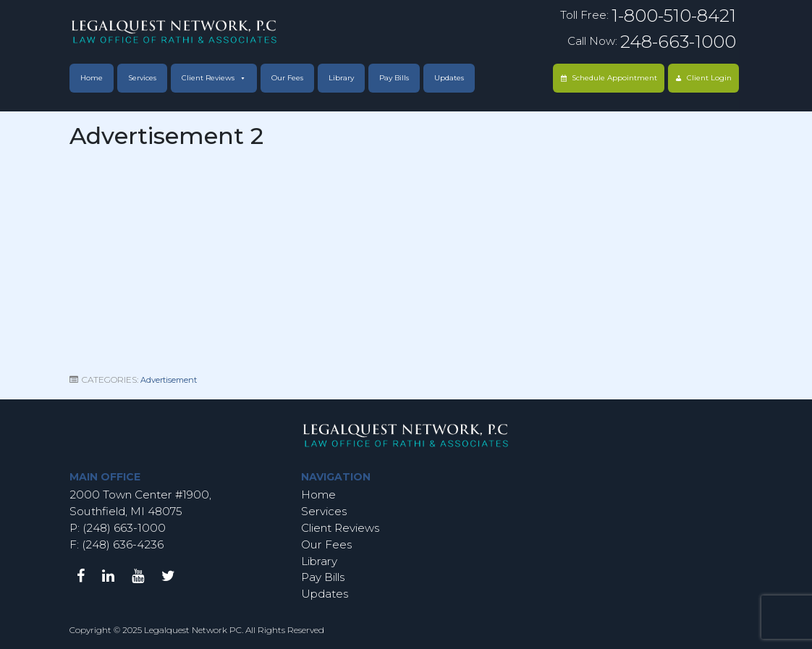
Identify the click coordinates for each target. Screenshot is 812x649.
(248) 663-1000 (123, 528)
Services (142, 78)
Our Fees (287, 78)
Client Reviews (208, 78)
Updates (449, 78)
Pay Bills (394, 78)
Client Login (709, 78)
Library (341, 78)
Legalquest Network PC (193, 630)
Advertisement (169, 380)
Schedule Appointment (614, 78)
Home (92, 78)
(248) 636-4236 (123, 544)
